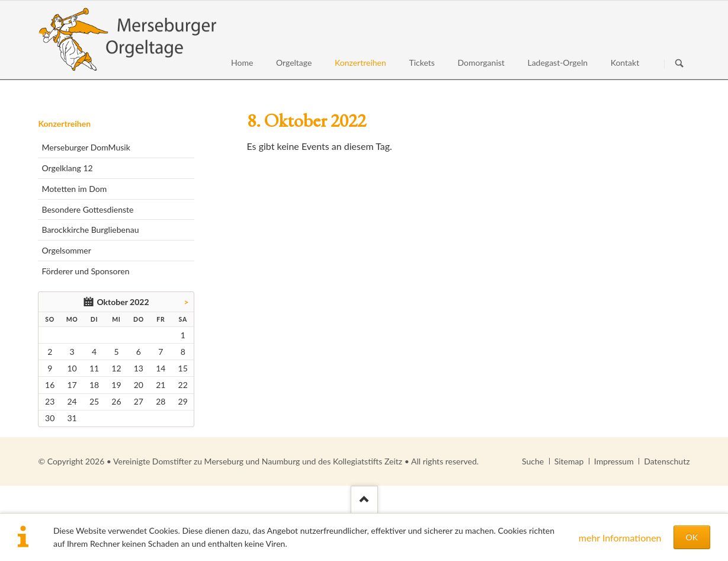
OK (692, 537)
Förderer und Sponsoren (85, 271)
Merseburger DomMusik (86, 147)
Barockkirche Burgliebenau (90, 230)
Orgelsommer (66, 250)
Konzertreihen (64, 124)
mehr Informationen (620, 538)
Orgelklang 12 (67, 168)
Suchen (679, 64)
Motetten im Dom (74, 189)
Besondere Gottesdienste (87, 209)
